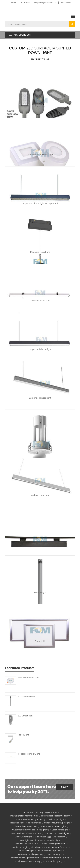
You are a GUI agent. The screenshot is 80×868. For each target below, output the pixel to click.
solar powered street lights (53, 826)
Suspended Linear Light (40, 349)
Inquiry (65, 787)
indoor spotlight (56, 819)
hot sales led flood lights (57, 833)
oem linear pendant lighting (56, 858)
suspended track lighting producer (40, 812)
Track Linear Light (40, 544)
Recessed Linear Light (40, 301)
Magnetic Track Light (40, 252)
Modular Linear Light (40, 495)
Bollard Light (40, 592)
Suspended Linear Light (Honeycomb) (40, 203)
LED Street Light (26, 716)
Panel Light (40, 641)
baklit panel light (60, 830)
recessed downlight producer (25, 858)
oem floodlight (53, 840)
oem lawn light (54, 854)
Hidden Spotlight (20, 847)
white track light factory (54, 844)
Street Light (40, 106)
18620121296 (66, 3)
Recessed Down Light (40, 447)
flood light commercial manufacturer (49, 847)
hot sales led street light (26, 844)
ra (65, 861)
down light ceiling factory (31, 854)
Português (26, 3)
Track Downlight (26, 851)
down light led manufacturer (24, 816)
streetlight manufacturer (31, 840)
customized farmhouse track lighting (31, 830)
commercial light (52, 861)
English (13, 3)
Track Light (24, 735)
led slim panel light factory (27, 861)
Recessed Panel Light (29, 678)
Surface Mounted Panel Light (40, 155)
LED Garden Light (27, 697)
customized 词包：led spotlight (50, 837)
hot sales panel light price (49, 851)
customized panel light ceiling (31, 819)
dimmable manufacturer (26, 826)
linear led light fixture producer (26, 833)
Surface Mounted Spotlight (57, 823)
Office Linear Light (23, 837)
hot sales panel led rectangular (26, 823)
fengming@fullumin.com (45, 3)
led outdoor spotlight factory (55, 816)
